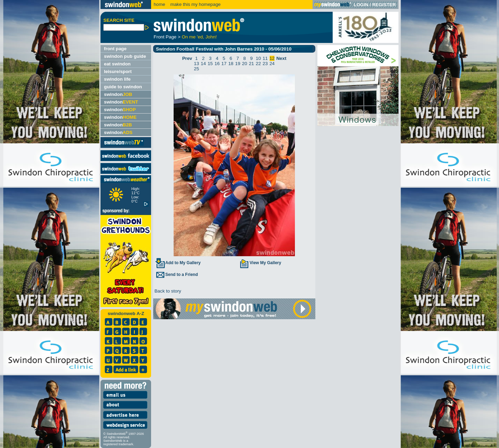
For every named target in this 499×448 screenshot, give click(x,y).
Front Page (165, 37)
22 (258, 64)
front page (115, 49)
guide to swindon (123, 87)
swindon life (117, 79)
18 (231, 64)
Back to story (167, 291)
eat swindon (117, 64)
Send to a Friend (176, 275)
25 (197, 69)
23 (265, 64)
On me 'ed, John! (199, 37)
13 (197, 64)
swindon (118, 94)
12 (272, 58)
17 (224, 64)
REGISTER (384, 5)
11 (265, 58)
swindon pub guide (125, 56)
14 (203, 64)
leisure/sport (118, 71)
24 (272, 64)
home (159, 4)
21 (251, 64)
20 (244, 64)
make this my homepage (195, 4)
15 (210, 64)
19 (238, 64)
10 (258, 58)
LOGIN (361, 5)
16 (217, 64)
